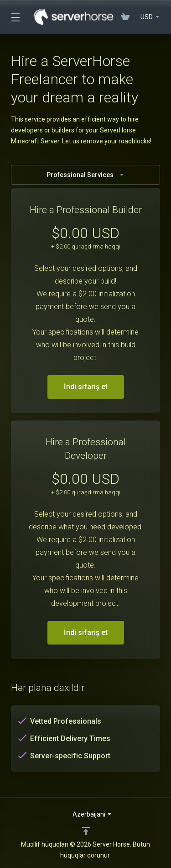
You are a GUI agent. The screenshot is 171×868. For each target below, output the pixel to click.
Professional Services (85, 175)
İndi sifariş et (86, 387)
